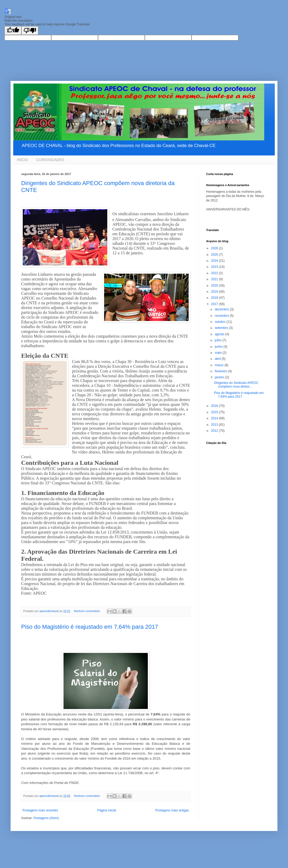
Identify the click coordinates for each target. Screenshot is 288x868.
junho (219, 347)
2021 (215, 279)
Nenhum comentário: (88, 611)
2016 (215, 406)
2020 (215, 286)
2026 (215, 248)
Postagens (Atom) (46, 818)
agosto (220, 334)
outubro (221, 322)
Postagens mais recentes (40, 810)
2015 (215, 412)
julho (219, 340)
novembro (222, 316)
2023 (215, 267)
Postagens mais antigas (172, 810)
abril (218, 359)
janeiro (220, 377)
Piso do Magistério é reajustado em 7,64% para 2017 (90, 627)
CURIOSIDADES (50, 160)
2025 (215, 255)
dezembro (222, 309)
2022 (215, 273)
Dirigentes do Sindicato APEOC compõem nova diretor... (236, 385)
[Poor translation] (30, 31)
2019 (215, 292)
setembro (222, 328)
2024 (215, 261)
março (220, 365)
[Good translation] (13, 31)
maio (219, 353)
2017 (215, 304)
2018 (215, 298)
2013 (215, 425)
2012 (215, 431)
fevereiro (221, 371)
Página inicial (107, 810)
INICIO (23, 160)
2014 (215, 418)
